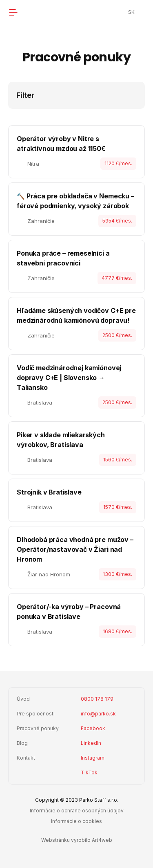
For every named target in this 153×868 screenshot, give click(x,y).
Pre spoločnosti (36, 714)
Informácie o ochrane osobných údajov (77, 811)
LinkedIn (91, 743)
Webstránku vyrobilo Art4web (77, 840)
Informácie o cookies (76, 821)
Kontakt (26, 758)
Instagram (93, 758)
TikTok (89, 772)
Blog (22, 743)
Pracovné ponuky (38, 728)
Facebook (93, 728)
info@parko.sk (98, 714)
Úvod (23, 699)
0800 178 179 (97, 699)
